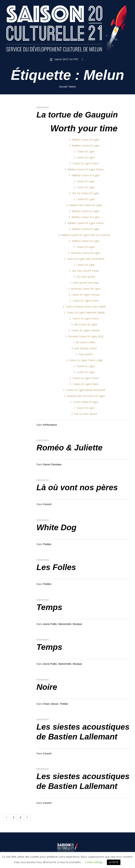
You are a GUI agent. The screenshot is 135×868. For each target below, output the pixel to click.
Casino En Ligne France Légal (86, 360)
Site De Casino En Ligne (86, 193)
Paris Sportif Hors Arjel (86, 283)
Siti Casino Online (86, 342)
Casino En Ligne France (86, 163)
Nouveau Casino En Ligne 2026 (86, 336)
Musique (77, 624)
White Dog (56, 527)
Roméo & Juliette (69, 448)
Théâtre (47, 544)
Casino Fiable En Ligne (86, 402)
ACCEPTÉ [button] (114, 862)
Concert (47, 504)
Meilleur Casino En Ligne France (86, 169)
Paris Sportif (86, 354)
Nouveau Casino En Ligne (86, 253)
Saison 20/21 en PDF (66, 59)
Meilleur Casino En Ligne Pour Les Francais (86, 235)
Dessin (55, 704)
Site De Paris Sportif (86, 414)
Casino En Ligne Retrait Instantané (86, 390)
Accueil (63, 87)
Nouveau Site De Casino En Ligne (86, 396)
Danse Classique (52, 464)
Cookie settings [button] (94, 862)
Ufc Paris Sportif (86, 277)
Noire (47, 687)
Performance (50, 425)
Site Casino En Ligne (86, 324)
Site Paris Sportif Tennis (86, 271)
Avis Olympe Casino (86, 348)
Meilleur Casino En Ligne (86, 140)
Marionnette (65, 624)
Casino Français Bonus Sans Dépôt (86, 306)
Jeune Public (50, 624)
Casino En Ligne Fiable (86, 384)
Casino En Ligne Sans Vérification (86, 259)
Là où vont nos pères (77, 487)
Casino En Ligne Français (86, 295)
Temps (49, 607)
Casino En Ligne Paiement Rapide (86, 312)
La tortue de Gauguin (77, 115)
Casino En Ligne (86, 151)
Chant (46, 704)
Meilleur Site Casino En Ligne (86, 205)
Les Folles (56, 567)
